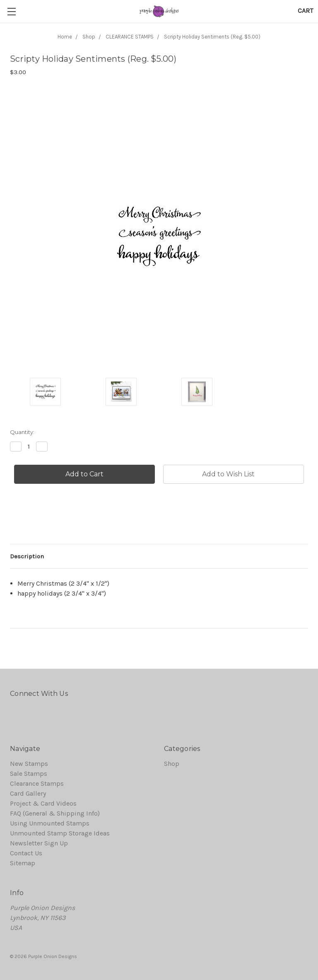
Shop (172, 764)
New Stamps (29, 764)
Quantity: (22, 432)
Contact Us (26, 853)
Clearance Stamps (37, 783)
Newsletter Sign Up (39, 843)
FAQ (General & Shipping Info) (55, 813)
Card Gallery (28, 793)
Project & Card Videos (43, 803)
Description (27, 556)
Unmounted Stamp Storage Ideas (60, 833)
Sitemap (23, 863)
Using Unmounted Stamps (50, 823)
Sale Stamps (29, 774)
